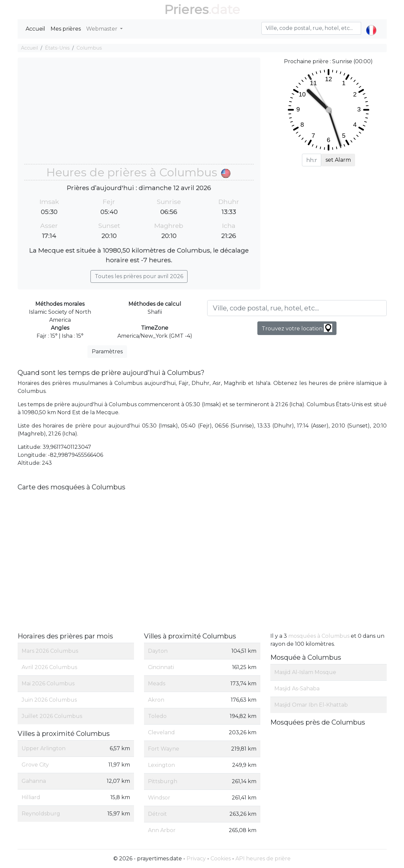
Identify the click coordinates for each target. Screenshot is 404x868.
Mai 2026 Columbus (48, 684)
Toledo (157, 716)
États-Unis (57, 48)
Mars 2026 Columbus (50, 651)
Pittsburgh (163, 781)
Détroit (157, 814)
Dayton (158, 651)
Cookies (221, 859)
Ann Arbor (162, 830)
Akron (156, 700)
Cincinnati (161, 667)
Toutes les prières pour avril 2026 (139, 276)
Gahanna (34, 781)
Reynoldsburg (41, 814)
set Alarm (338, 160)
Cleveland (161, 732)
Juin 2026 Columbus (49, 700)
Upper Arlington (44, 748)
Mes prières (66, 29)
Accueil (35, 29)
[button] (371, 25)
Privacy (196, 859)
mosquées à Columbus (319, 636)
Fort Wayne (164, 749)
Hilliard (31, 797)
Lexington (161, 765)
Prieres (186, 9)
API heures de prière (263, 859)
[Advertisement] (139, 114)
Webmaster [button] (102, 29)
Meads (157, 684)
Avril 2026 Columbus (49, 667)
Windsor (159, 798)
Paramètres (107, 351)
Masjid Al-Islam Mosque (305, 672)
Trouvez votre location (297, 328)
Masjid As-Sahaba (297, 689)
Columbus (89, 48)
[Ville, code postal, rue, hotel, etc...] (297, 308)
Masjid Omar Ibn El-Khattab (311, 705)
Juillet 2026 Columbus (52, 716)
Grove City (35, 765)
